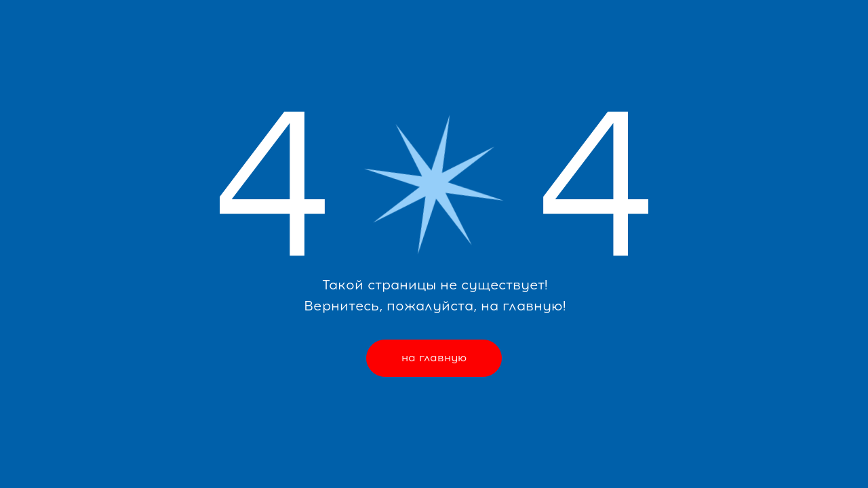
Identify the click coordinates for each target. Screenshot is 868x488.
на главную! (523, 306)
